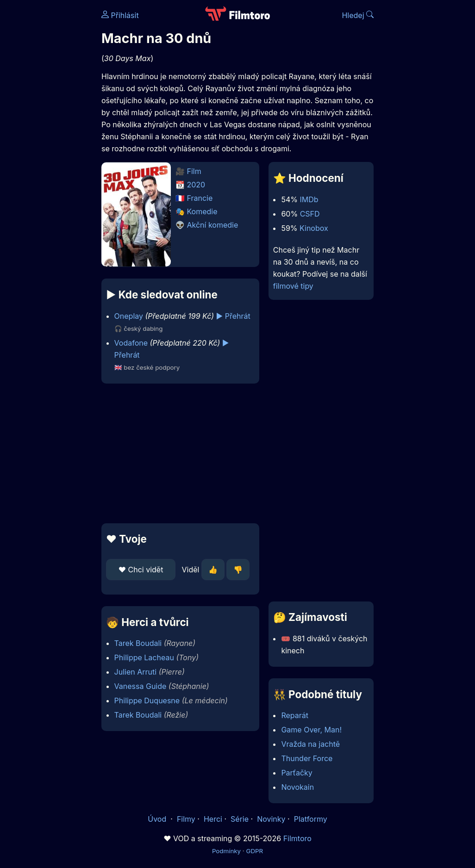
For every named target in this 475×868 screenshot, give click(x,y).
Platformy (311, 819)
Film (194, 171)
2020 (196, 185)
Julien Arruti (136, 672)
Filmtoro (297, 838)
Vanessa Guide (141, 686)
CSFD (310, 214)
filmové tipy (293, 286)
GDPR (254, 851)
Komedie (202, 211)
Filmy (186, 819)
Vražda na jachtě (310, 744)
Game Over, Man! (311, 730)
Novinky (271, 819)
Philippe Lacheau (144, 657)
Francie (200, 198)
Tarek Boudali (138, 643)
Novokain (297, 787)
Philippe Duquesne (147, 701)
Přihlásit (120, 15)
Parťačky (297, 773)
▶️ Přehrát (233, 316)
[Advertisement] (178, 453)
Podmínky (226, 851)
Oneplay (129, 316)
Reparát (295, 715)
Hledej (358, 15)
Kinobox (314, 228)
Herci (213, 819)
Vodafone (131, 343)
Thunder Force (307, 758)
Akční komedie (213, 225)
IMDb (309, 199)
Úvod (158, 819)
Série (240, 819)
